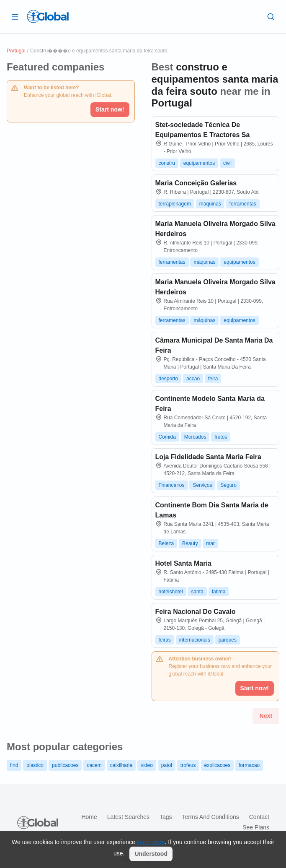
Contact (259, 817)
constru (167, 163)
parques (228, 640)
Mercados (195, 437)
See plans (256, 827)
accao (193, 379)
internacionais (195, 640)
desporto (169, 379)
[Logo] (48, 16)
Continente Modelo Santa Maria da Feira (210, 404)
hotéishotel (171, 592)
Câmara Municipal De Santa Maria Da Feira (214, 345)
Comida (167, 437)
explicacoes (218, 765)
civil (227, 163)
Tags (166, 817)
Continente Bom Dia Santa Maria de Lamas (212, 510)
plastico (35, 765)
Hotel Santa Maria (183, 563)
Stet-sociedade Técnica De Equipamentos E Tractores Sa (203, 130)
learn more (151, 842)
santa (197, 592)
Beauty (190, 543)
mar (210, 543)
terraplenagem (175, 204)
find (14, 765)
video (147, 765)
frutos (221, 437)
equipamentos (199, 163)
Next (266, 716)
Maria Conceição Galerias (196, 183)
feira (213, 379)
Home (89, 817)
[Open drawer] (15, 16)
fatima (219, 592)
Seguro (228, 485)
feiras (165, 640)
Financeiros (172, 485)
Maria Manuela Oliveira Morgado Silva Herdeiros (215, 229)
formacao (249, 765)
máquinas (210, 204)
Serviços (202, 485)
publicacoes (65, 765)
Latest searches (128, 817)
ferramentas (243, 204)
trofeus (188, 765)
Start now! (110, 109)
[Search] (271, 16)
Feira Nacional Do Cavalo (196, 612)
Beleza (166, 543)
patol (167, 765)
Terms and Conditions (211, 817)
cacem (94, 765)
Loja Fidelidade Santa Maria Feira (208, 457)
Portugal (16, 51)
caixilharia (121, 765)
